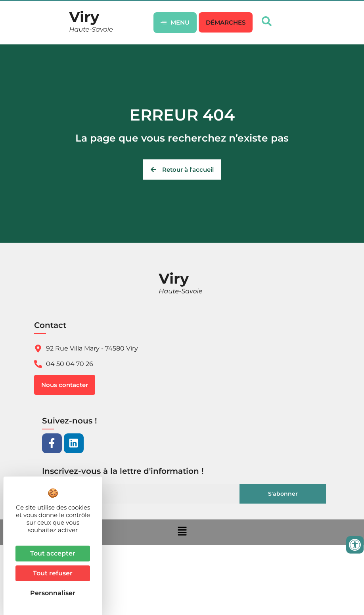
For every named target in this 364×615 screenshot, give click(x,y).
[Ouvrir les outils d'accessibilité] (355, 545)
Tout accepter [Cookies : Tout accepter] (53, 553)
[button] (226, 22)
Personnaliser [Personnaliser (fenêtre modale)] (53, 593)
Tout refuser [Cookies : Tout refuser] (53, 573)
